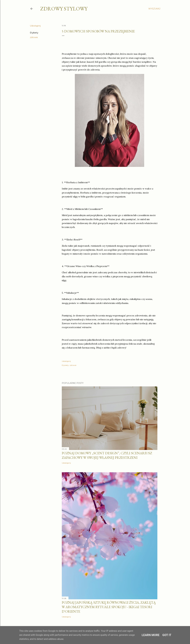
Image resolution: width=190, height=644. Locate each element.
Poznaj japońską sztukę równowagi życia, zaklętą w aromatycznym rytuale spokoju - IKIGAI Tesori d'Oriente (109, 607)
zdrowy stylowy (64, 9)
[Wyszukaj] (154, 9)
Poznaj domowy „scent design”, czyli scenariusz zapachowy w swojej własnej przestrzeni (107, 455)
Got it (167, 635)
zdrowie (34, 37)
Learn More (151, 635)
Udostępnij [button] (35, 26)
